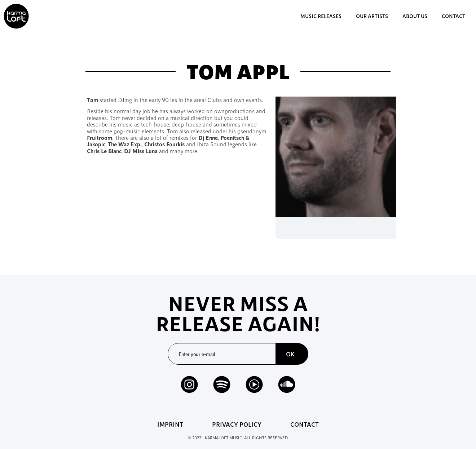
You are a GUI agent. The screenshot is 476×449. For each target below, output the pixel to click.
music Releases (321, 16)
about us (415, 16)
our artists (372, 16)
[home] (16, 16)
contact (453, 16)
